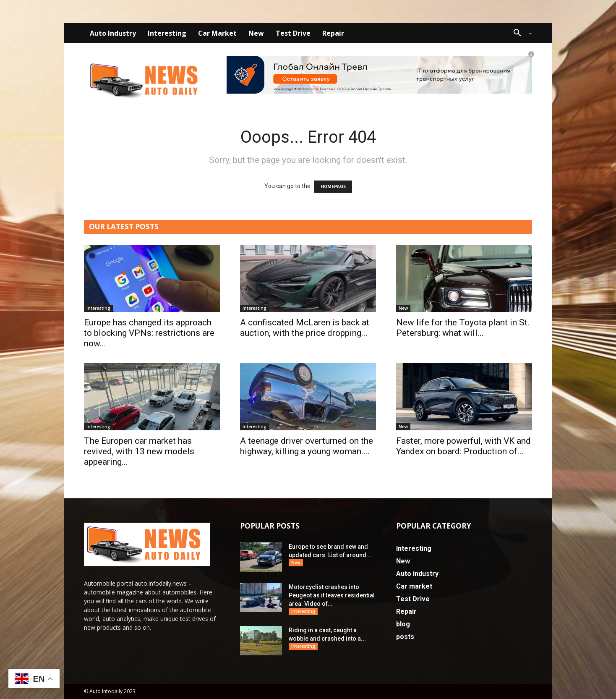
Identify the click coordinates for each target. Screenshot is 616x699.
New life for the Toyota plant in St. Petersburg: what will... (463, 328)
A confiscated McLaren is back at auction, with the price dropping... (305, 328)
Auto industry (113, 33)
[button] (519, 34)
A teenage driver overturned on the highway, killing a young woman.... (307, 446)
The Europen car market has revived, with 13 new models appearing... (139, 451)
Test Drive (293, 33)
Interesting (167, 33)
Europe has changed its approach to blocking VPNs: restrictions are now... (149, 333)
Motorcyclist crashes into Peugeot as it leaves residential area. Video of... (332, 595)
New (256, 33)
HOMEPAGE (333, 187)
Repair (333, 33)
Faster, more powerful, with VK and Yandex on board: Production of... (463, 446)
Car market (217, 33)
